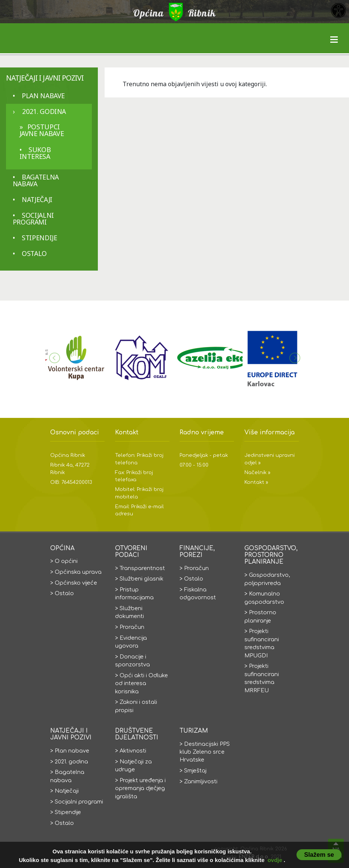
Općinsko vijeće (76, 583)
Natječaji (37, 199)
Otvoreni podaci (131, 552)
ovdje (275, 860)
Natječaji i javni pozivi (45, 78)
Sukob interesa (35, 153)
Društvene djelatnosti (137, 734)
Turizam (194, 731)
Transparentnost (142, 568)
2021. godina (44, 111)
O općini (66, 561)
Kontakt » (256, 482)
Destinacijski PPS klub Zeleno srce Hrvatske (205, 752)
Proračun (132, 627)
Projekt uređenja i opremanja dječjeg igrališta (140, 788)
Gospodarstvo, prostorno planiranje (271, 555)
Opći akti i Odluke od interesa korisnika (142, 683)
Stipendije (39, 238)
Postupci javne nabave (42, 130)
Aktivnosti (133, 751)
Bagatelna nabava (36, 180)
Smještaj (195, 771)
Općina (62, 548)
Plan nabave (43, 96)
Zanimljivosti (201, 781)
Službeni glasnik (142, 579)
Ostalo (34, 253)
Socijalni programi (33, 218)
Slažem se (319, 855)
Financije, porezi (197, 552)
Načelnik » (257, 473)
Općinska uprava (78, 572)
